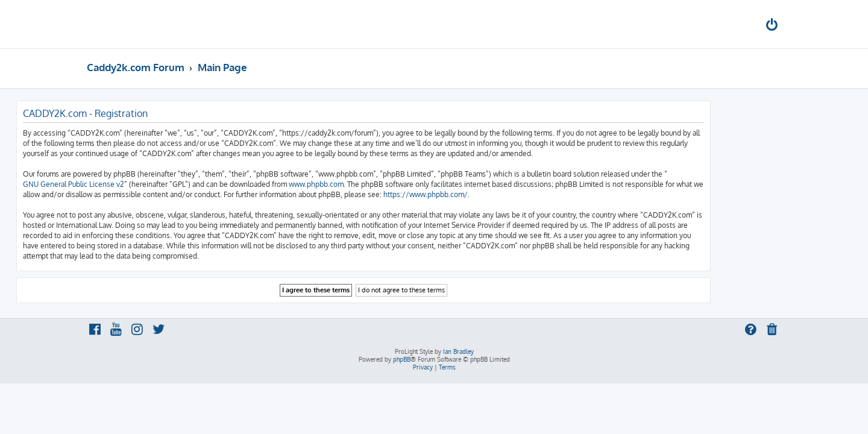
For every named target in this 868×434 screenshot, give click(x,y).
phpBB (402, 359)
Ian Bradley (458, 351)
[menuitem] (773, 26)
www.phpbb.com (387, 184)
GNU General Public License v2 (144, 184)
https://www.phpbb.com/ (496, 194)
